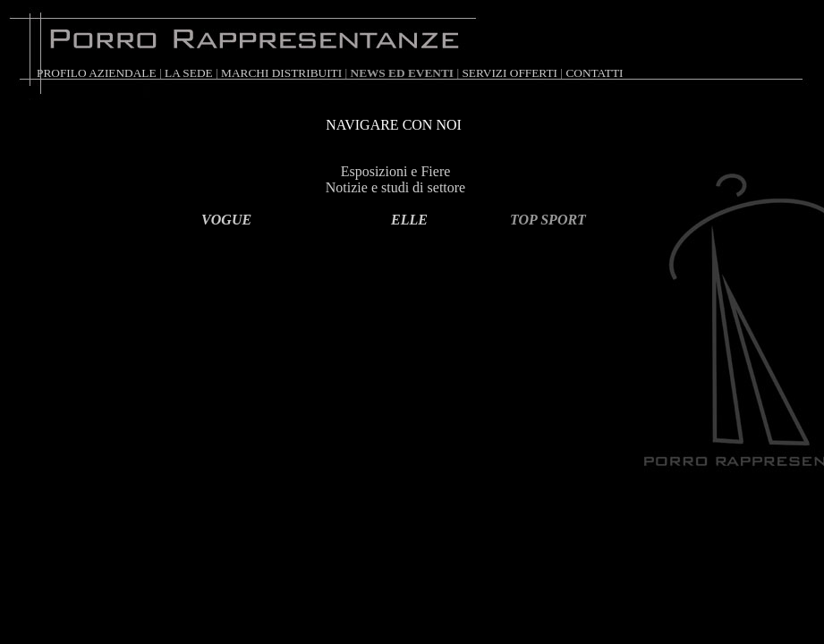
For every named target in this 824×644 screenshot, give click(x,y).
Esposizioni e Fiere (396, 171)
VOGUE (226, 220)
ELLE (409, 220)
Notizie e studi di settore (395, 187)
